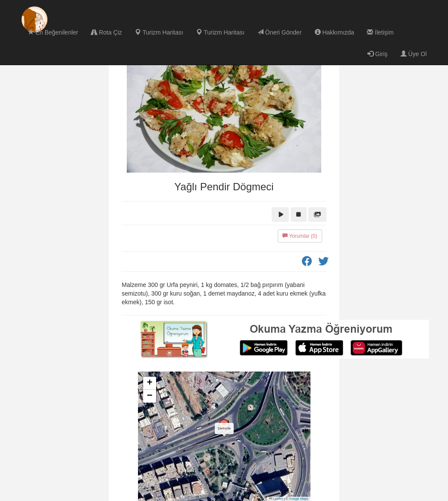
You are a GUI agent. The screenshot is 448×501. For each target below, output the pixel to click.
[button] (224, 428)
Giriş (378, 54)
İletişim (380, 32)
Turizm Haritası (159, 32)
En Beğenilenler (53, 32)
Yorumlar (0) (300, 236)
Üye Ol (414, 54)
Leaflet (276, 499)
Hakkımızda (335, 32)
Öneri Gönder (280, 32)
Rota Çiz (107, 32)
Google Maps (299, 499)
